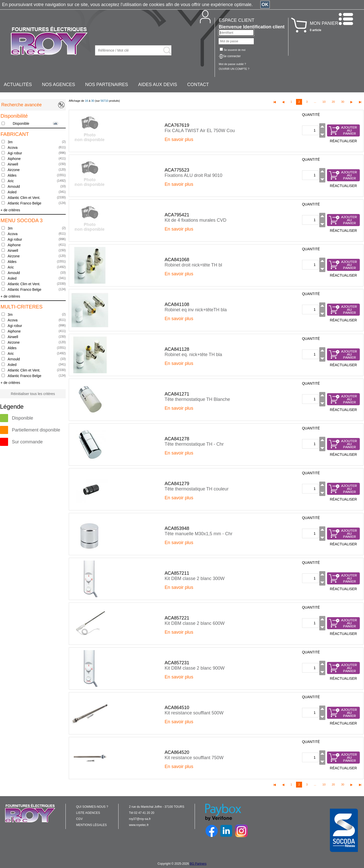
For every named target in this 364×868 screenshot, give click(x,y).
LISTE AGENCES (88, 813)
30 (343, 102)
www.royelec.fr (139, 825)
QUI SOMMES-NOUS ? (92, 807)
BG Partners (198, 864)
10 (324, 102)
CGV (79, 819)
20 (333, 102)
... (315, 102)
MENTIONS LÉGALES (91, 825)
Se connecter (232, 56)
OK (265, 5)
